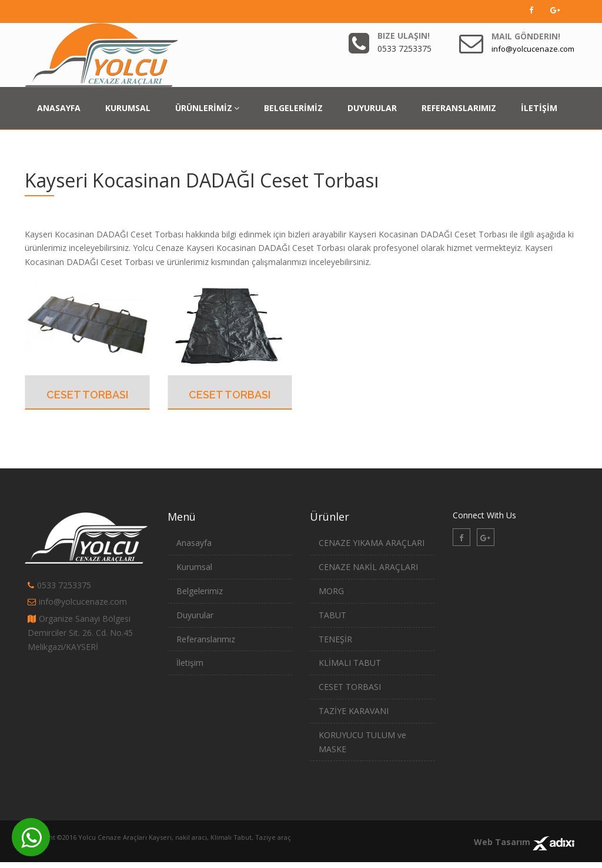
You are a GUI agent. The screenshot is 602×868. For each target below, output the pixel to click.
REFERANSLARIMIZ (459, 108)
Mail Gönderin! (526, 36)
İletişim (190, 663)
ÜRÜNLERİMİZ (207, 108)
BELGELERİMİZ (293, 108)
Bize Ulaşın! (404, 36)
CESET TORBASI (87, 395)
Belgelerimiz (200, 591)
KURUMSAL (128, 108)
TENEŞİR (335, 639)
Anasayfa (194, 543)
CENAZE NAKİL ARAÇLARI (368, 567)
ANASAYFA (59, 108)
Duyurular (195, 615)
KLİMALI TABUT (350, 663)
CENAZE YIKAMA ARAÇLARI (372, 543)
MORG (331, 591)
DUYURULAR (372, 108)
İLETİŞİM (539, 108)
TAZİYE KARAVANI (354, 711)
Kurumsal (194, 567)
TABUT (332, 615)
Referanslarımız (206, 639)
